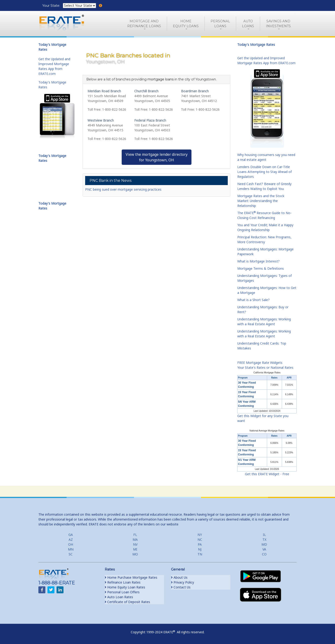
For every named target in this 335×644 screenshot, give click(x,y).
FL (135, 535)
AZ (71, 539)
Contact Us (181, 587)
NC (200, 539)
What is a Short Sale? (253, 300)
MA (135, 539)
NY (200, 535)
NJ (200, 549)
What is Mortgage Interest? (258, 261)
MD (264, 544)
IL (264, 535)
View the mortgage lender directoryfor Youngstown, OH (157, 157)
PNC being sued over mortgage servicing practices (123, 189)
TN (200, 554)
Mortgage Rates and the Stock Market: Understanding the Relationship (261, 201)
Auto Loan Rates (119, 597)
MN (71, 549)
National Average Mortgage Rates (267, 431)
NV (135, 544)
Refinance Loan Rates (123, 582)
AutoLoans (248, 24)
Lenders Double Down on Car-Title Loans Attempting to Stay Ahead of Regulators (265, 172)
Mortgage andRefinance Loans (144, 24)
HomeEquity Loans (186, 24)
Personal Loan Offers (122, 592)
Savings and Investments (278, 24)
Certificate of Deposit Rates (127, 602)
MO (135, 554)
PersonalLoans (220, 24)
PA (200, 544)
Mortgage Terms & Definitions (261, 268)
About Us (179, 577)
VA (264, 549)
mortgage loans (161, 79)
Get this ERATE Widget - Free (267, 474)
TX (264, 539)
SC (71, 554)
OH (71, 544)
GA (71, 535)
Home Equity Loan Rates (125, 587)
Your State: (52, 6)
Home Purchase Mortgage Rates (131, 577)
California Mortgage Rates (267, 373)
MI (135, 549)
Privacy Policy (183, 582)
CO (264, 554)
